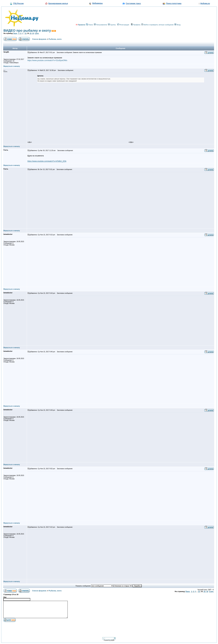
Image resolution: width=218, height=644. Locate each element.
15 (31, 33)
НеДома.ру (205, 3)
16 (33, 33)
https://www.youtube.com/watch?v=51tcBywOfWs (47, 60)
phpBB (112, 640)
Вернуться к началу (12, 66)
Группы (112, 25)
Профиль (136, 25)
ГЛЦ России (18, 3)
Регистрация (123, 25)
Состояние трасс (133, 3)
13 (26, 33)
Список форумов (39, 39)
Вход (177, 25)
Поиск (89, 25)
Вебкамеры (97, 3)
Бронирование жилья (58, 3)
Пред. (15, 33)
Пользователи (100, 25)
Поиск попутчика (174, 3)
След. (37, 33)
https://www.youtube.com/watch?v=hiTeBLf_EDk (47, 161)
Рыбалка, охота (55, 39)
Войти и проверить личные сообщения (157, 25)
